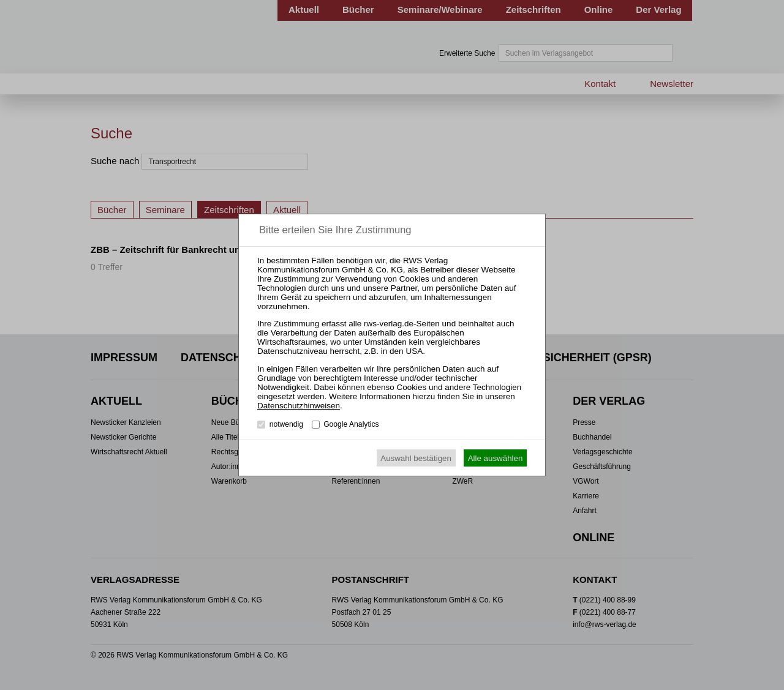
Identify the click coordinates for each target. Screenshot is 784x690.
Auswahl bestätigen (416, 458)
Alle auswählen (496, 458)
